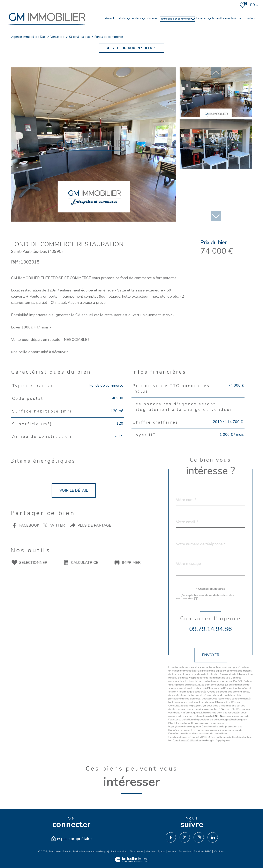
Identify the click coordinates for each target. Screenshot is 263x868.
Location (136, 18)
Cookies (219, 852)
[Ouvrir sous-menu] (128, 18)
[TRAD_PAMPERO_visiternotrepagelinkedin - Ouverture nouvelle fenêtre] (213, 837)
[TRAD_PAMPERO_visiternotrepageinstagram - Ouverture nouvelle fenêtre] (199, 837)
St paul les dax (79, 37)
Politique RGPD (203, 852)
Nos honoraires (118, 852)
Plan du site (137, 852)
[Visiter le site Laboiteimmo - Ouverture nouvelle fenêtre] (131, 861)
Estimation (152, 18)
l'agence (202, 18)
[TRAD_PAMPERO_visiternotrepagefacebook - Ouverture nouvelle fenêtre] (171, 837)
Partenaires (185, 852)
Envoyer (230, 655)
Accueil (110, 18)
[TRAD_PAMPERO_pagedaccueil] (47, 27)
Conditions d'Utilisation (206, 740)
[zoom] (93, 220)
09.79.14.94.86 (230, 629)
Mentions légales (156, 852)
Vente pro (57, 37)
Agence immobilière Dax (28, 37)
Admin (172, 852)
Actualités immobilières (226, 18)
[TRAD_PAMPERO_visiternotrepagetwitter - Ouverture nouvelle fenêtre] (185, 837)
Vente (122, 18)
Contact (250, 18)
